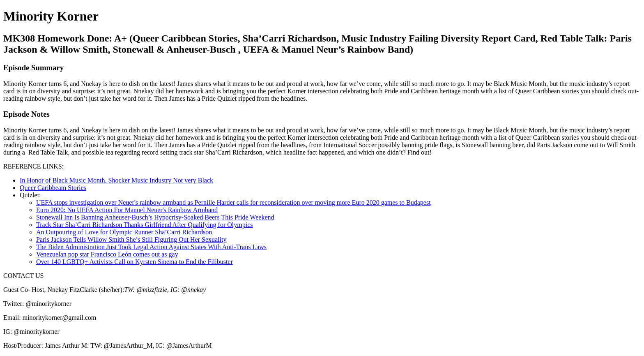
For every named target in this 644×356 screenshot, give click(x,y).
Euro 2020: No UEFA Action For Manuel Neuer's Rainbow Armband (127, 210)
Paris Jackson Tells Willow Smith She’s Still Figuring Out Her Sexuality (131, 239)
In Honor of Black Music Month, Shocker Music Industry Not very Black (116, 180)
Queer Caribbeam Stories (53, 188)
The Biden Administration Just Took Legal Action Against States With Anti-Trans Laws (151, 247)
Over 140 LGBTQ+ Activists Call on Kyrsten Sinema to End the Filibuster (135, 262)
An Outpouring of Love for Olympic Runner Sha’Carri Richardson (124, 232)
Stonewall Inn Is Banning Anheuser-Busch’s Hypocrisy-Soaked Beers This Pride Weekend (155, 217)
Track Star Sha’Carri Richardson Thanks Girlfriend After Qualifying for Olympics (144, 225)
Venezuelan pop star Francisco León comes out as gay (107, 254)
